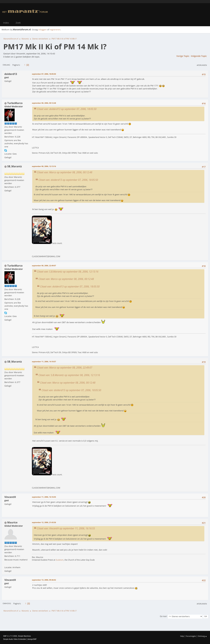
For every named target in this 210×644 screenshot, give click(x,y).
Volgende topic (199, 56)
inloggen (43, 30)
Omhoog (7, 603)
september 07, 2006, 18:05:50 (44, 74)
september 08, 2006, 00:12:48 (44, 103)
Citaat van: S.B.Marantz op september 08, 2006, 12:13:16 (68, 272)
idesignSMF (32, 639)
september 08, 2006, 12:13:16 (44, 166)
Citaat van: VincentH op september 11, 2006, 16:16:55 (66, 528)
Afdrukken (202, 65)
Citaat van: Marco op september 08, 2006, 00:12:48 (65, 172)
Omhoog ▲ (202, 636)
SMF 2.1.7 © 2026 (10, 636)
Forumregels (191, 636)
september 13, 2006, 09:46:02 (44, 580)
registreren (55, 30)
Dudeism (60, 560)
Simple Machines (24, 636)
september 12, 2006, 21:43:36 (44, 522)
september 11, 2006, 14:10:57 (44, 362)
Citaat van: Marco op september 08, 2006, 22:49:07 (65, 368)
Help (182, 636)
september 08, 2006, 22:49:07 (44, 266)
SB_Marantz (15, 166)
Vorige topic (183, 56)
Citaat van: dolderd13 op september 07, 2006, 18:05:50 (67, 109)
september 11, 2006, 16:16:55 (44, 497)
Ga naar (163, 616)
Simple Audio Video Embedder (15, 639)
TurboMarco (15, 103)
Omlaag (6, 65)
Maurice (12, 522)
